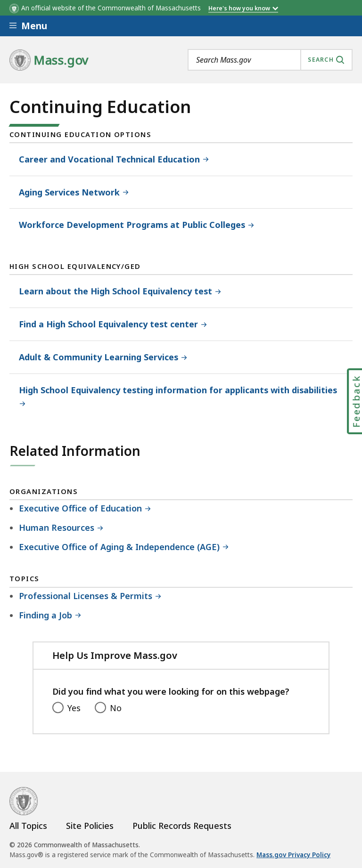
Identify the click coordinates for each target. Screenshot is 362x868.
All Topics (28, 826)
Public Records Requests (182, 826)
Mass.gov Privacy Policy (293, 855)
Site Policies (90, 826)
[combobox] (270, 60)
